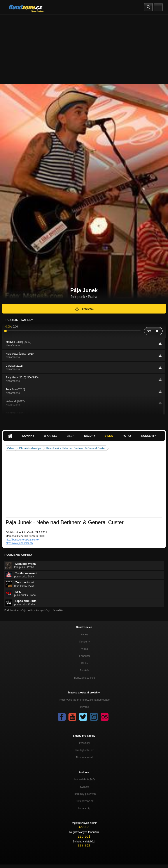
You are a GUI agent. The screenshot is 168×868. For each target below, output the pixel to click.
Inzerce (85, 707)
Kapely (85, 634)
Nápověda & (85, 780)
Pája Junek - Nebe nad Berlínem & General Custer (76, 448)
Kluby (84, 663)
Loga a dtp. (84, 808)
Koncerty (149, 436)
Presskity (85, 743)
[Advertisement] (84, 47)
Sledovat (84, 309)
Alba (71, 436)
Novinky (28, 436)
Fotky (127, 436)
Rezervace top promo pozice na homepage (85, 700)
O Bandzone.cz (84, 801)
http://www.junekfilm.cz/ (19, 543)
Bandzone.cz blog (85, 678)
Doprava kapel (85, 757)
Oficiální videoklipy (30, 448)
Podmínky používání (85, 794)
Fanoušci (85, 656)
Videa (109, 436)
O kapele (51, 436)
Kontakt (85, 787)
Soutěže (84, 670)
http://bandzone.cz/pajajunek (22, 540)
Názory (90, 436)
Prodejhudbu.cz (85, 750)
